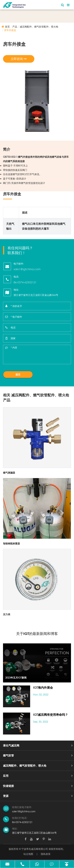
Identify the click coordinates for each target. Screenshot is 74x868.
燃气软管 (8, 755)
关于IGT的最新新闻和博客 (37, 634)
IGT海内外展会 (43, 688)
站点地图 (28, 854)
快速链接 (8, 786)
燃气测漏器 (9, 473)
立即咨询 (19, 59)
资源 (6, 796)
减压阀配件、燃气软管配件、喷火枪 (39, 27)
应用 (6, 776)
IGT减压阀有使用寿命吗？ (51, 715)
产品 (15, 27)
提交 (18, 374)
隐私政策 (46, 854)
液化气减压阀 (11, 745)
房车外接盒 (10, 30)
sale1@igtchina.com (24, 811)
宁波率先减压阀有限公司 (35, 849)
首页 (7, 27)
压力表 (7, 614)
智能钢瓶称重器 (11, 543)
